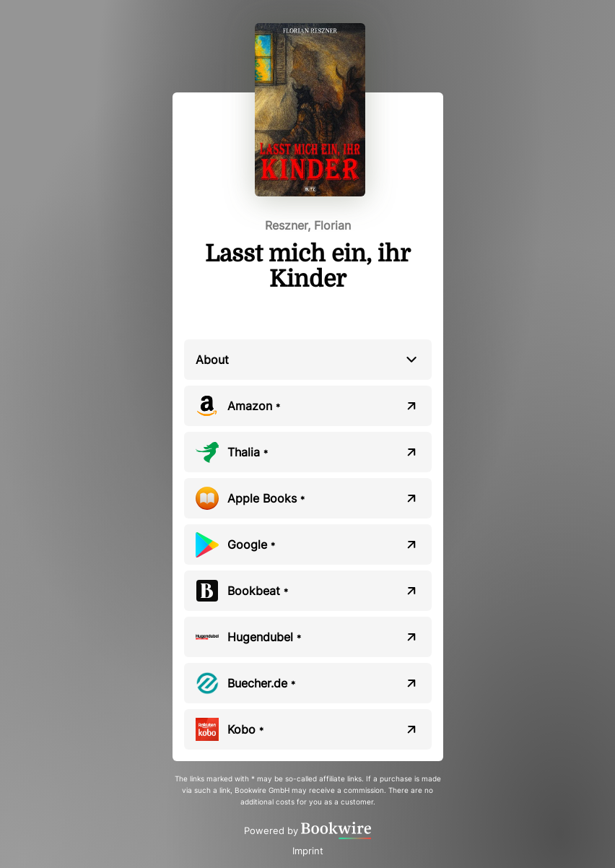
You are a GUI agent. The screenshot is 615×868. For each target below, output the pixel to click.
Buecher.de (261, 683)
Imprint (308, 851)
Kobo (245, 729)
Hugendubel (264, 637)
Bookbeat (258, 591)
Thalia (248, 452)
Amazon (254, 406)
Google (251, 544)
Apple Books (266, 498)
